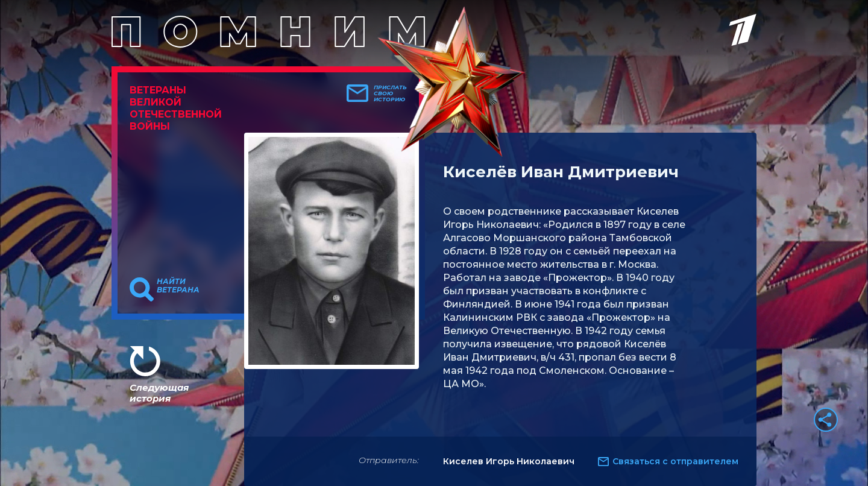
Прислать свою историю (390, 93)
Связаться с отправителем (675, 461)
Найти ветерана (178, 286)
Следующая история (159, 393)
